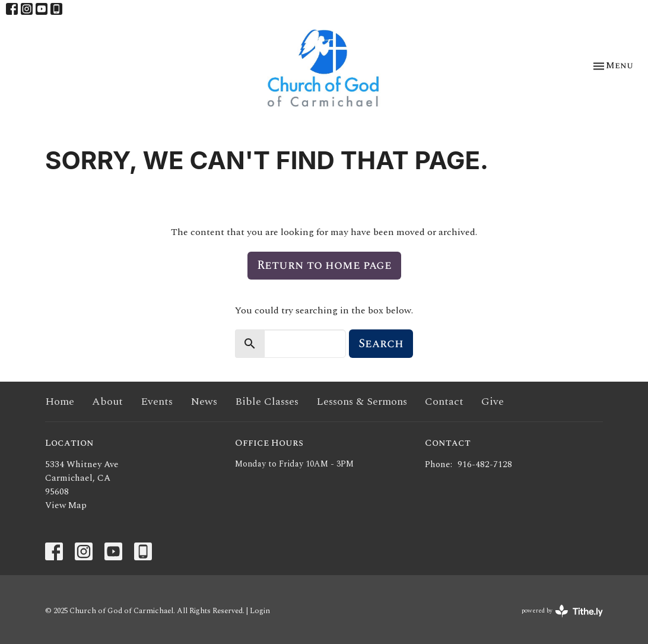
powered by (562, 611)
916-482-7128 (485, 464)
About (107, 402)
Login (260, 611)
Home (60, 402)
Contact (444, 402)
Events (157, 402)
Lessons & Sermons (362, 402)
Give (493, 402)
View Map (66, 505)
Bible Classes (267, 402)
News (204, 402)
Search (381, 344)
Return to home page (324, 265)
